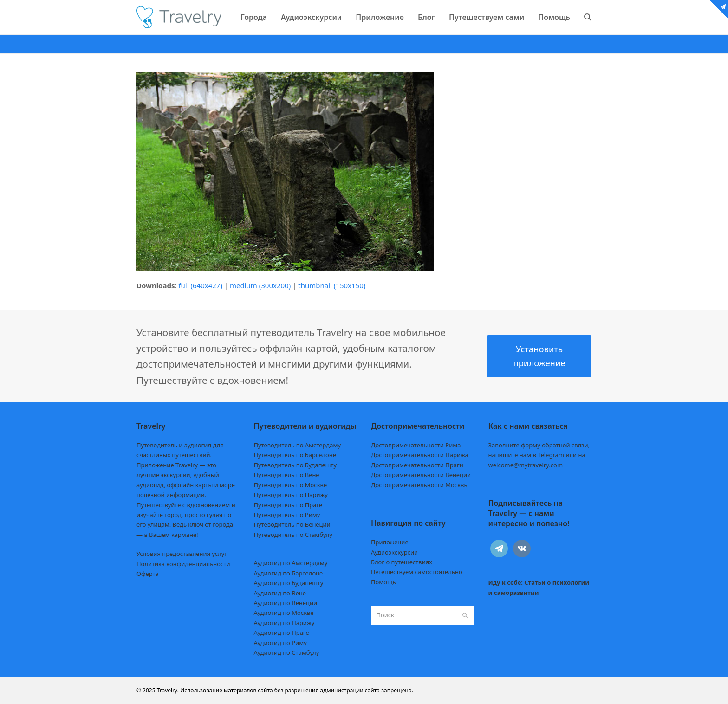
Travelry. (168, 690)
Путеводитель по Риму (287, 515)
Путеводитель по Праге (288, 505)
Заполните (539, 445)
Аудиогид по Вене (280, 593)
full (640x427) (200, 285)
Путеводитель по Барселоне (295, 455)
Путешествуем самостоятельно (417, 572)
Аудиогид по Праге (282, 633)
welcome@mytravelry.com (526, 465)
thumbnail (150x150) (332, 285)
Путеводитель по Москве (291, 485)
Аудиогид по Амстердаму (291, 563)
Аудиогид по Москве (284, 613)
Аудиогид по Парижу (284, 623)
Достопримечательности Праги (417, 465)
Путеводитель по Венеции (292, 524)
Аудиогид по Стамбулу (287, 652)
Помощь (383, 582)
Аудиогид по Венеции (286, 603)
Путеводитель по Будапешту (296, 465)
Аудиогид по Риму (280, 643)
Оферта (148, 574)
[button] (588, 17)
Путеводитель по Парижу (291, 495)
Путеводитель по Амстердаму (298, 445)
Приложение (390, 542)
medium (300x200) (260, 285)
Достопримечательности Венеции (421, 475)
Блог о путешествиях (402, 562)
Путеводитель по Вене (287, 475)
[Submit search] (465, 615)
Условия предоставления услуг (182, 554)
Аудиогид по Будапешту (289, 583)
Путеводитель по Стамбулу (293, 535)
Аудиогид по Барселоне (289, 573)
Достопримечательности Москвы (420, 485)
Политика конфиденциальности (183, 564)
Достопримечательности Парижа (420, 455)
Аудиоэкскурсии (394, 552)
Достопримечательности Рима (416, 445)
